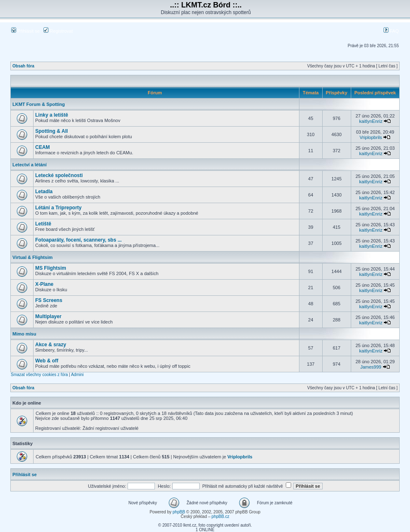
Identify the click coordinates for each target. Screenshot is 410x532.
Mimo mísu (24, 334)
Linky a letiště (52, 115)
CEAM (42, 147)
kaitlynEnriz (371, 121)
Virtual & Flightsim (33, 257)
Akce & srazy (51, 345)
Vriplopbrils (371, 137)
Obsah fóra (23, 66)
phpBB (179, 512)
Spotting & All (52, 131)
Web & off (47, 361)
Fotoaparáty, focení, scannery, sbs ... (78, 240)
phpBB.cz (221, 516)
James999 (371, 367)
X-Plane (44, 284)
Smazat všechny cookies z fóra (39, 375)
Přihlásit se (25, 31)
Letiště (43, 224)
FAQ (391, 31)
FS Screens (49, 300)
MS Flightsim (51, 268)
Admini (77, 375)
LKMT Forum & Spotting (39, 104)
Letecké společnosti (59, 175)
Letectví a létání (30, 165)
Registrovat (58, 31)
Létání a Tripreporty (58, 208)
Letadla (44, 192)
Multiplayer (48, 316)
